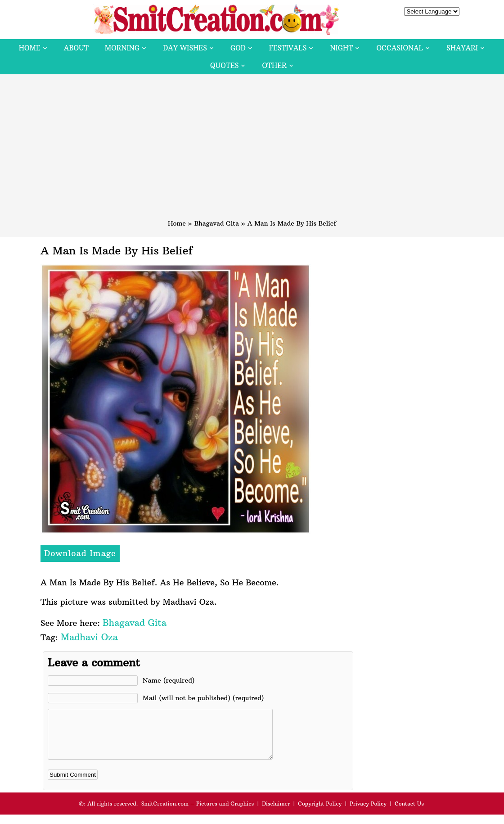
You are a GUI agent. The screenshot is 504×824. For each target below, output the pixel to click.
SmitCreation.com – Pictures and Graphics (198, 813)
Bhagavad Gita (217, 223)
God (238, 48)
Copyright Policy (320, 813)
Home (30, 48)
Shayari (462, 48)
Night (341, 48)
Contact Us (409, 813)
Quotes (224, 66)
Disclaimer (276, 813)
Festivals (288, 48)
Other (274, 66)
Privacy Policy (368, 813)
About (76, 48)
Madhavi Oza (89, 637)
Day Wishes (185, 48)
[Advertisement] (252, 151)
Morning (122, 48)
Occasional (400, 48)
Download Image (80, 553)
